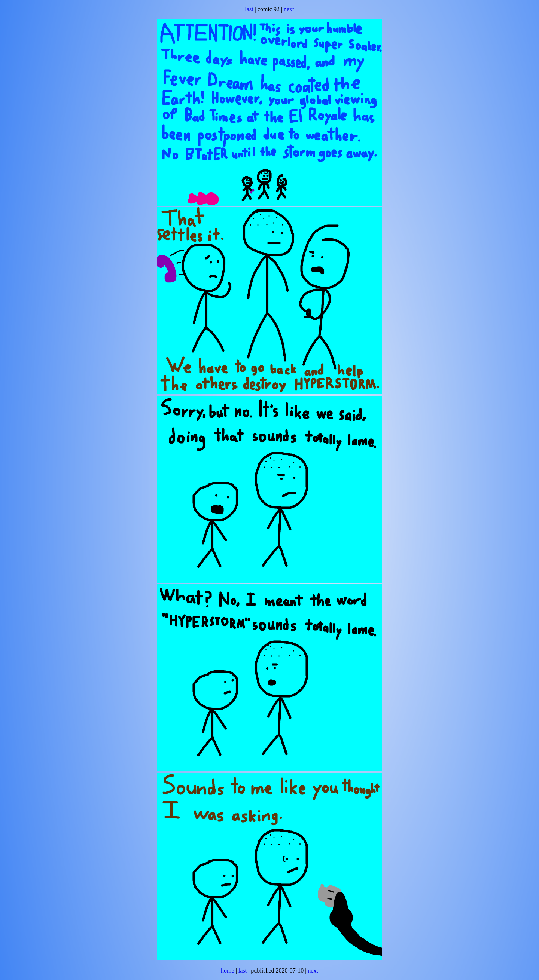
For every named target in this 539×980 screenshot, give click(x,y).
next (289, 9)
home (228, 970)
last (249, 9)
